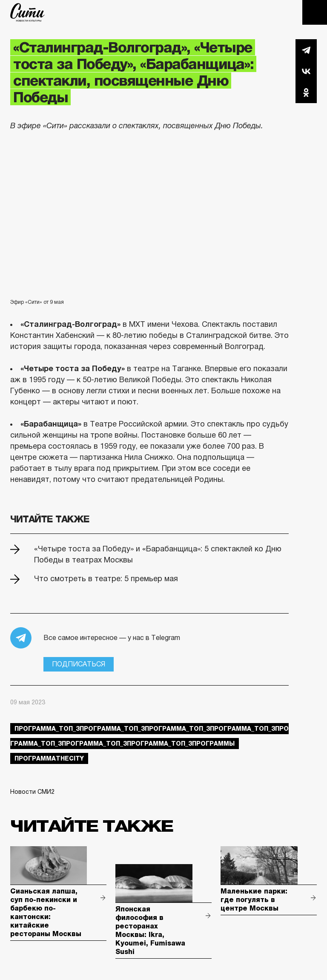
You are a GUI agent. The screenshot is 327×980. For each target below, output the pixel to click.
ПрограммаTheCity (49, 758)
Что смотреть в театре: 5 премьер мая (106, 579)
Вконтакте (306, 71)
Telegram (306, 50)
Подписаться (79, 664)
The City (27, 12)
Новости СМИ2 (32, 792)
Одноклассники (306, 92)
